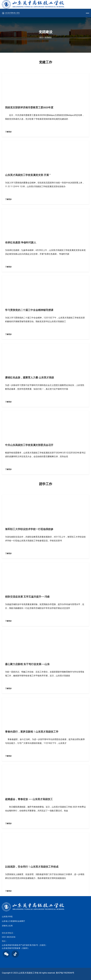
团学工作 (46, 484)
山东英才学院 (7, 917)
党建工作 (46, 62)
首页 (41, 37)
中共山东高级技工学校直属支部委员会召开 (29, 445)
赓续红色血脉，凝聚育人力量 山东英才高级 (30, 378)
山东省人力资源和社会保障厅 (13, 921)
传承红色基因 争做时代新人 (21, 242)
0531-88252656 (9, 937)
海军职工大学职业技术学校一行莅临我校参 (29, 529)
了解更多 (8, 132)
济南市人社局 (7, 926)
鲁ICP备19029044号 (65, 973)
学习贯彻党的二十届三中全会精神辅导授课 (29, 310)
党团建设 (48, 37)
